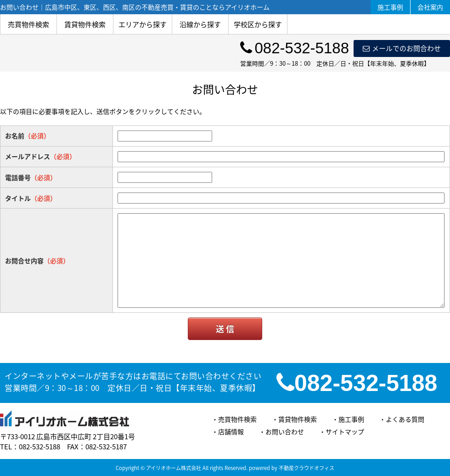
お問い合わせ (285, 431)
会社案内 (430, 7)
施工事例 (390, 7)
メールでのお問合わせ (402, 48)
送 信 (225, 329)
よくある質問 (405, 419)
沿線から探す (200, 24)
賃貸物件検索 (85, 24)
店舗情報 (231, 431)
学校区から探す (258, 24)
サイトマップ (345, 431)
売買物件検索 (28, 24)
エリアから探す (143, 24)
